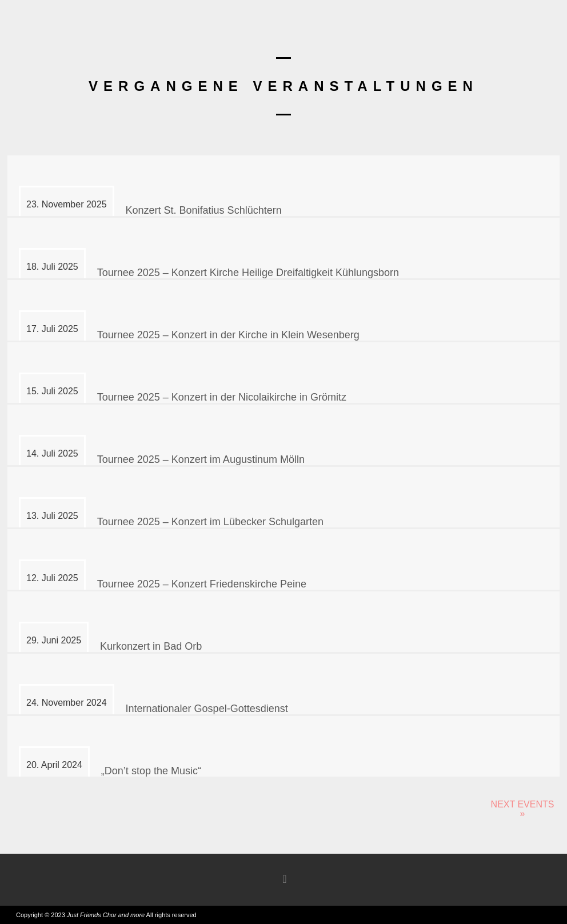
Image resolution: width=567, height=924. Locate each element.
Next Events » (523, 809)
